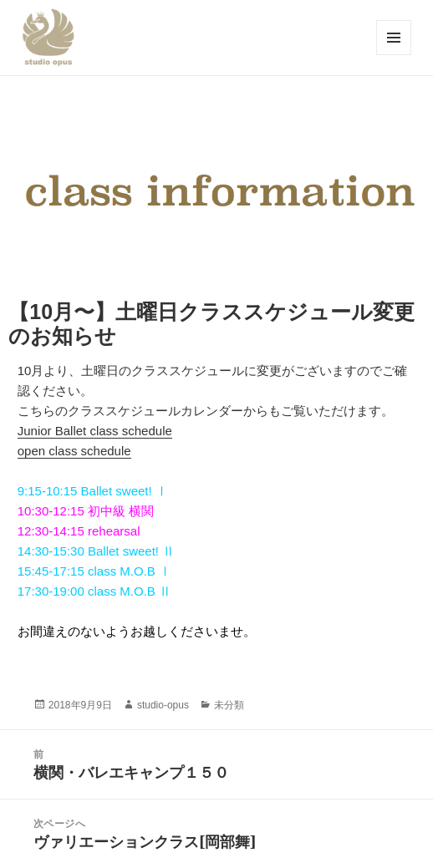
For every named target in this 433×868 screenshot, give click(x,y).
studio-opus (163, 705)
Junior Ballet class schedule (95, 431)
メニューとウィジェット (394, 55)
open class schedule (74, 451)
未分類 (229, 705)
